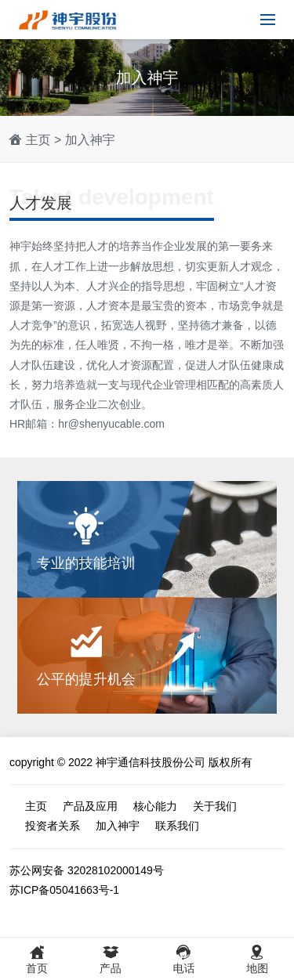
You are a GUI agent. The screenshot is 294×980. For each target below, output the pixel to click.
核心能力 (155, 806)
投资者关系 (53, 826)
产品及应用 (90, 806)
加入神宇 (90, 140)
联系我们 (177, 826)
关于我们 (215, 806)
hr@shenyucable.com (111, 424)
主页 (38, 140)
